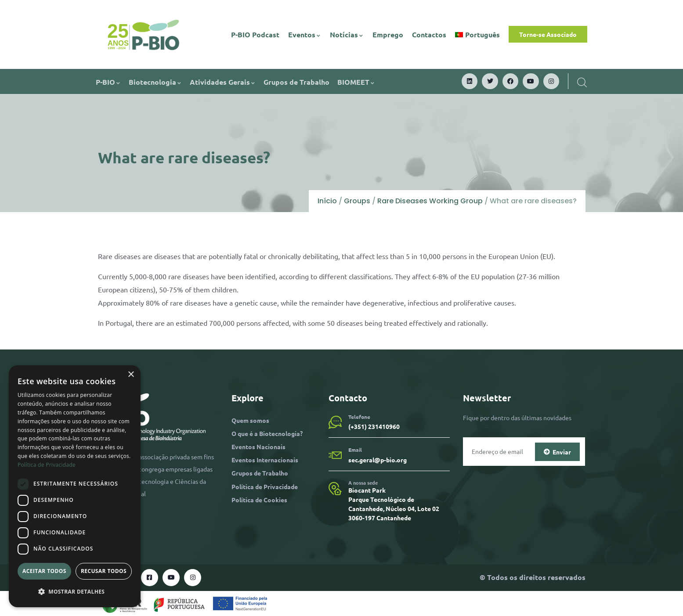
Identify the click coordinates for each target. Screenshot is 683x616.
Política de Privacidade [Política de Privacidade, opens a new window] (47, 465)
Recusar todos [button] (104, 571)
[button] (75, 592)
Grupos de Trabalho (296, 82)
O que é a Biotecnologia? (267, 433)
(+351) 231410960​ (374, 426)
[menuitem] (477, 35)
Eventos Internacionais (265, 460)
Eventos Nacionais (258, 447)
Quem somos (250, 420)
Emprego (388, 34)
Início (327, 201)
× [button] (131, 375)
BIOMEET (356, 82)
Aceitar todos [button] (44, 571)
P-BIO (108, 82)
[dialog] (75, 486)
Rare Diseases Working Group (430, 201)
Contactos (429, 34)
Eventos (305, 34)
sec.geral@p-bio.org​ (378, 460)
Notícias (347, 34)
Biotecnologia (155, 82)
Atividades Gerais (223, 82)
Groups (357, 201)
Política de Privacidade (265, 486)
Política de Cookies (259, 500)
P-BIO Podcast (255, 34)
